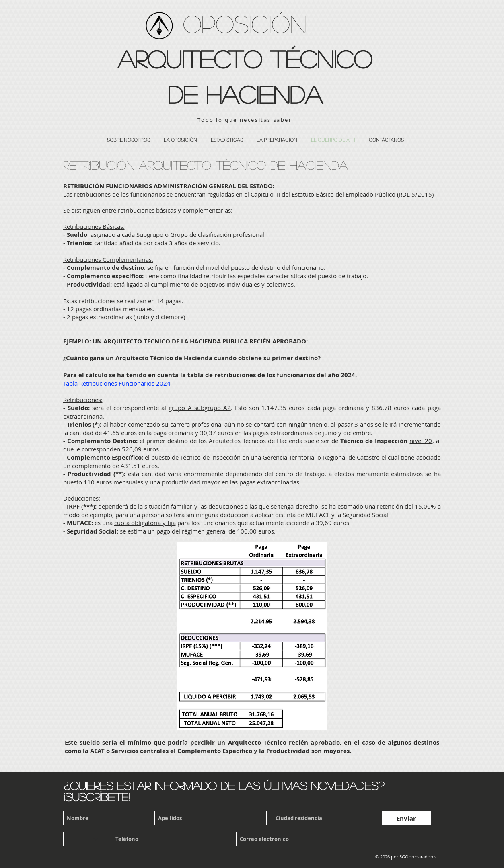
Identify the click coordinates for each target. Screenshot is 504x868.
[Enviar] (406, 818)
